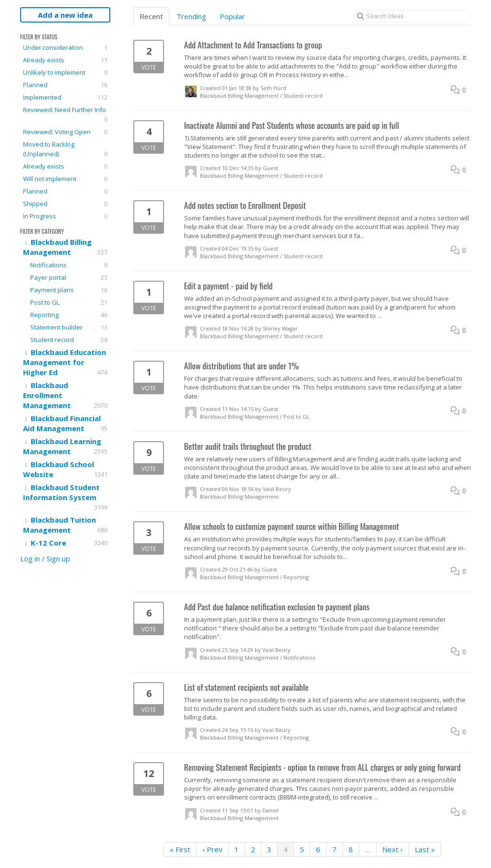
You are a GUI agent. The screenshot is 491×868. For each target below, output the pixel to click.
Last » (425, 849)
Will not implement (65, 179)
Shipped (65, 204)
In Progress (65, 216)
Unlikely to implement (65, 72)
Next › (392, 849)
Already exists (65, 60)
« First (180, 849)
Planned (65, 85)
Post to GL (69, 302)
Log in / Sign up (45, 559)
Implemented (65, 97)
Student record (69, 340)
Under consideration (65, 47)
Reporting (69, 315)
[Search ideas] (412, 16)
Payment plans (69, 290)
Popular (232, 16)
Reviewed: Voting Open (65, 132)
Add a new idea (65, 15)
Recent (151, 16)
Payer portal (69, 277)
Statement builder (69, 327)
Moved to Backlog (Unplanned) (65, 149)
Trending (191, 16)
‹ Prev (212, 849)
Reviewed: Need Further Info (65, 115)
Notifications (69, 265)
